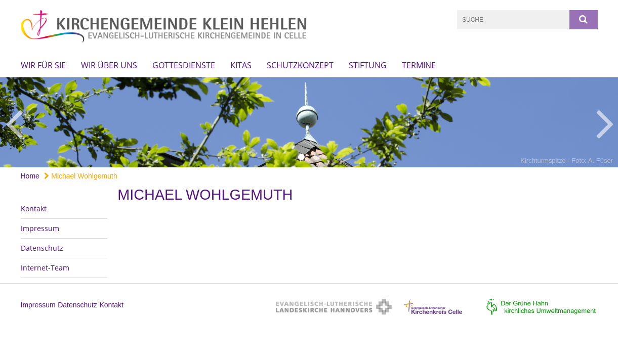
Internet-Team (45, 268)
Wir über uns (109, 65)
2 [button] (317, 157)
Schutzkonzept (300, 65)
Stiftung (368, 65)
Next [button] (605, 122)
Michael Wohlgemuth (80, 176)
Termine (419, 65)
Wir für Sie (43, 65)
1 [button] (302, 157)
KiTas (241, 65)
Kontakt (34, 209)
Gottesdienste (184, 65)
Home (30, 176)
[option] (309, 122)
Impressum (40, 228)
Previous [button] (14, 122)
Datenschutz (42, 248)
